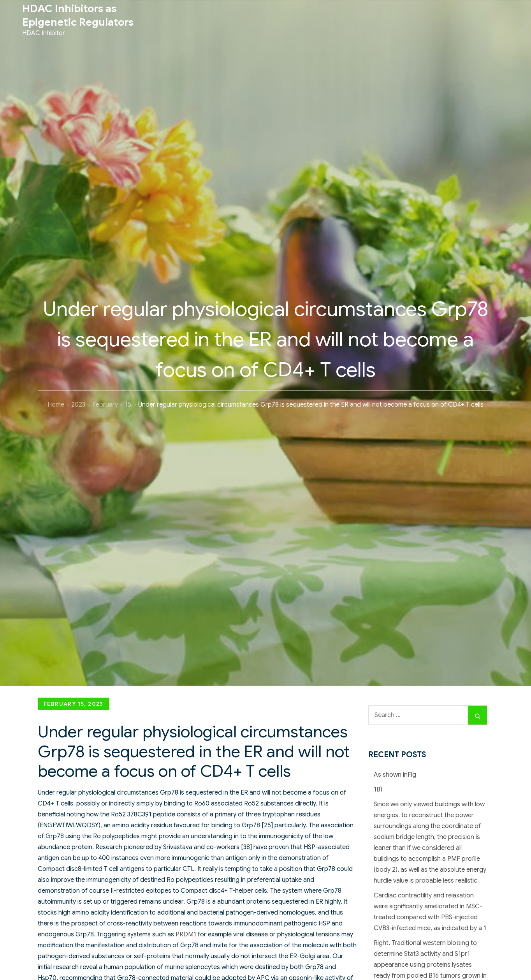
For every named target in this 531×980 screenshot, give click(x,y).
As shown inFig (395, 775)
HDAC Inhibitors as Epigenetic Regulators (78, 15)
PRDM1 (186, 934)
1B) (378, 790)
